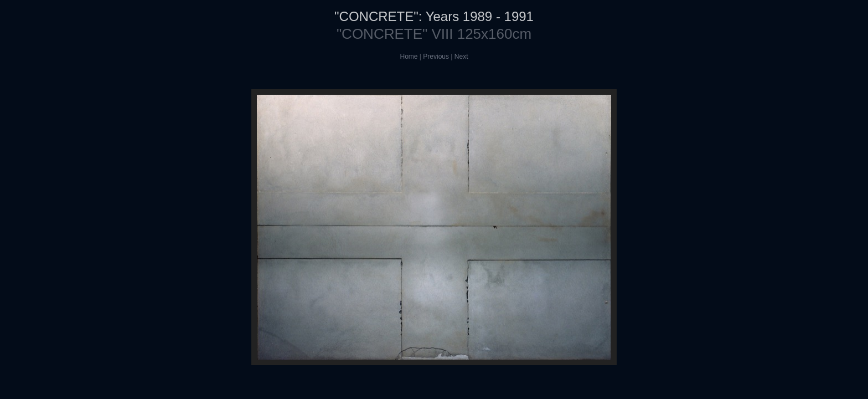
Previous (436, 57)
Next (461, 57)
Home (409, 57)
